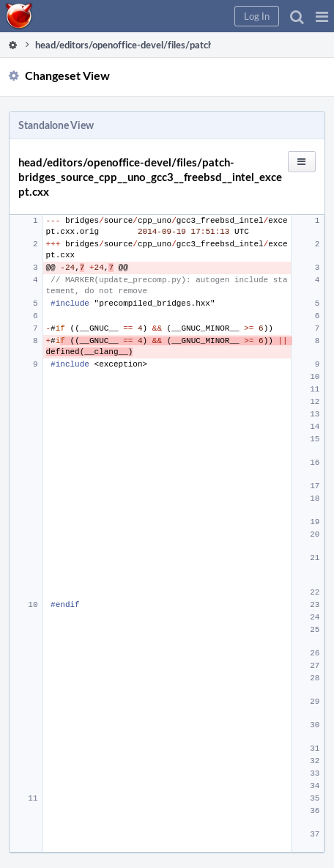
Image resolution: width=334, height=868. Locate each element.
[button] (322, 16)
